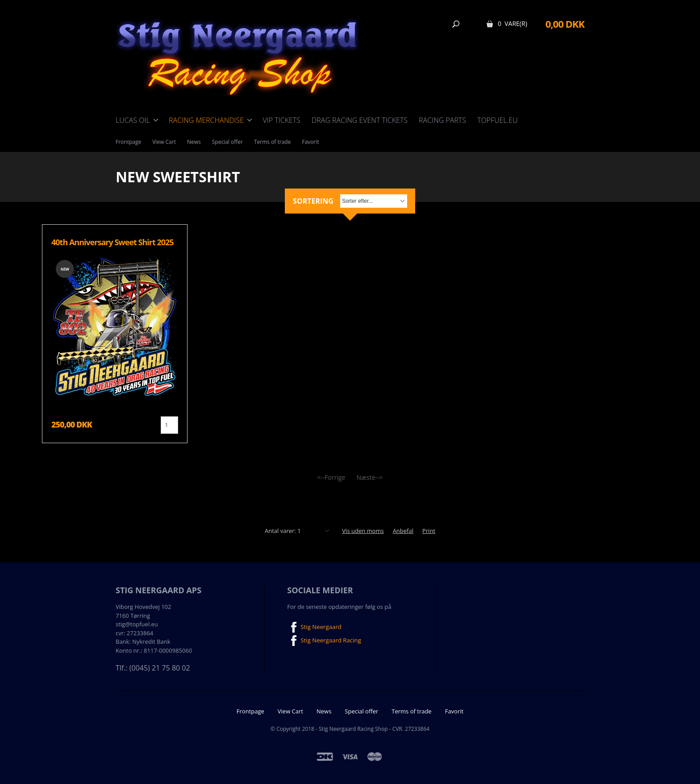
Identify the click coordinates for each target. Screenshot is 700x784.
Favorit (310, 142)
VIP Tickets (282, 120)
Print (429, 531)
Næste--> (369, 477)
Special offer (227, 142)
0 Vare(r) (512, 23)
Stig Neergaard (314, 627)
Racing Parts (442, 120)
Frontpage (128, 142)
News (194, 142)
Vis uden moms (363, 531)
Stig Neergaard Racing (323, 641)
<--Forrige (331, 477)
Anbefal (403, 531)
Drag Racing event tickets (360, 120)
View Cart (164, 142)
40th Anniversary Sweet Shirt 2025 (112, 242)
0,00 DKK (565, 24)
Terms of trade (273, 142)
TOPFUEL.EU (498, 120)
